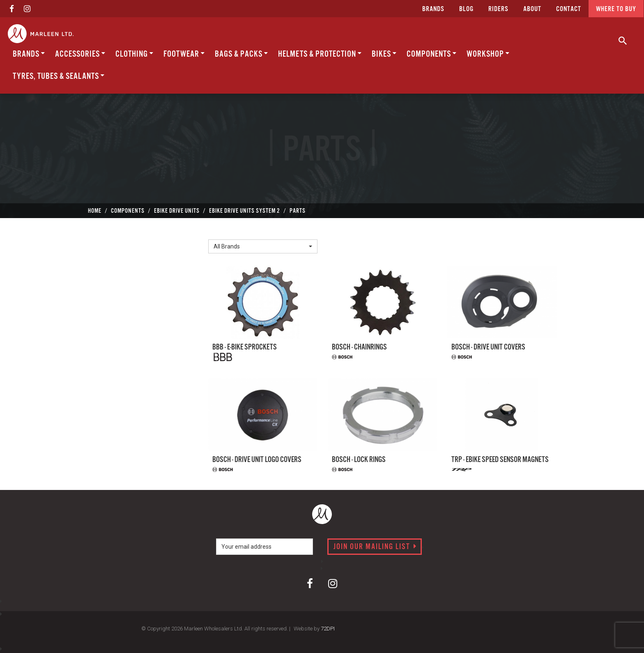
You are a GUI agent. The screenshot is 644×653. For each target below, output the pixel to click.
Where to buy (616, 9)
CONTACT (569, 9)
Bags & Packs (241, 54)
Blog (466, 9)
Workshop (488, 54)
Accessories (80, 54)
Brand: (219, 233)
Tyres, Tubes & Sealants (59, 76)
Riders (498, 9)
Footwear (184, 54)
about (532, 9)
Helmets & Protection (320, 54)
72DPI (328, 629)
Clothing (135, 54)
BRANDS (29, 54)
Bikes (384, 54)
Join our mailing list (375, 547)
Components (432, 54)
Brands (433, 9)
